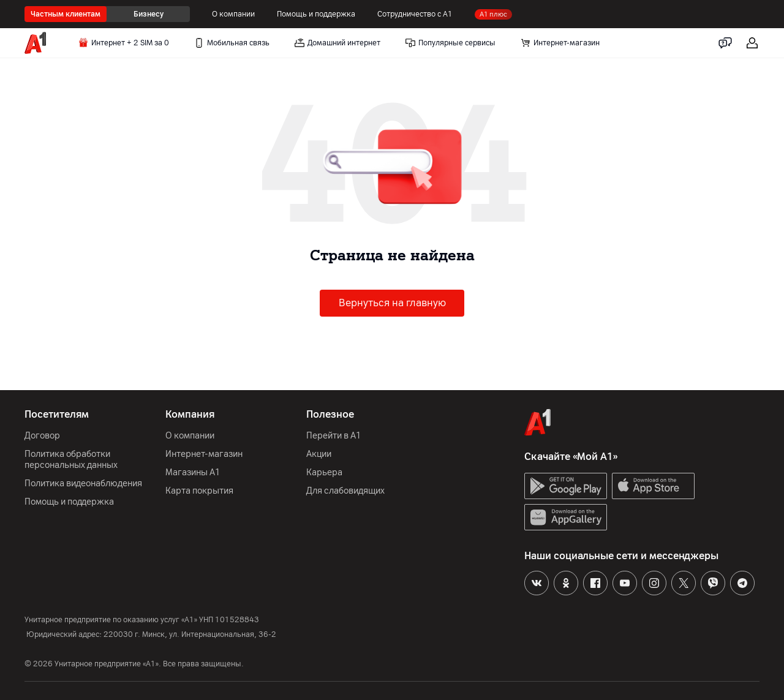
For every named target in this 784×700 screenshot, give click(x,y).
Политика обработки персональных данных (71, 460)
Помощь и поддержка (316, 14)
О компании (233, 14)
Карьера (324, 472)
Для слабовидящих (345, 491)
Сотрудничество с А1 (415, 14)
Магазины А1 (193, 472)
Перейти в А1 (334, 436)
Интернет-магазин (204, 454)
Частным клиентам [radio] (66, 14)
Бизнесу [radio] (149, 14)
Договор (42, 436)
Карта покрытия (199, 491)
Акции (319, 454)
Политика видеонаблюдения (83, 484)
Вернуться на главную (392, 303)
